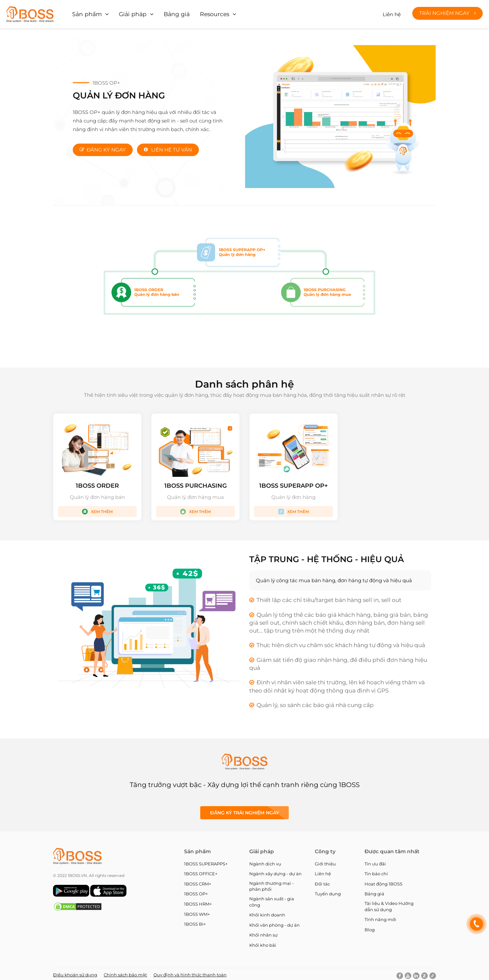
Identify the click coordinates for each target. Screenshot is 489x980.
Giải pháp (128, 13)
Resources (204, 13)
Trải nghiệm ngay (448, 12)
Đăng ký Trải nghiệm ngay (244, 810)
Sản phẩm (86, 13)
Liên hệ (392, 13)
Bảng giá (169, 13)
